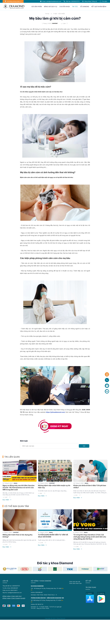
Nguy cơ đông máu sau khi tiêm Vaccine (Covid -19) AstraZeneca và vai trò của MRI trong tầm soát (19, 488)
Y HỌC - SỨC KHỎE (59, 14)
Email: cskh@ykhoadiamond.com (52, 1)
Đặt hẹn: (73, 1)
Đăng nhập (88, 1)
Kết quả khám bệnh (99, 7)
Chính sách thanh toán (75, 583)
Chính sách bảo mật (75, 582)
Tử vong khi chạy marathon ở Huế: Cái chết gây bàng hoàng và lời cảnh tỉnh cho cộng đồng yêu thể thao (90, 537)
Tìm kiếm (103, 1)
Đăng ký (95, 1)
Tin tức (47, 14)
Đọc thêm (7, 500)
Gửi (84, 446)
